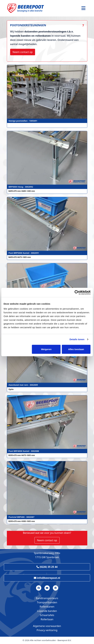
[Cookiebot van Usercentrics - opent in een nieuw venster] (77, 293)
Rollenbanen (47, 607)
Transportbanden (47, 602)
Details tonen (77, 339)
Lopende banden (47, 611)
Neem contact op (23, 52)
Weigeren (46, 349)
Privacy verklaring (47, 630)
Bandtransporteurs (47, 598)
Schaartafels (47, 615)
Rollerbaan (47, 619)
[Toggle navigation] (83, 8)
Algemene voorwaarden (47, 626)
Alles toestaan (76, 349)
